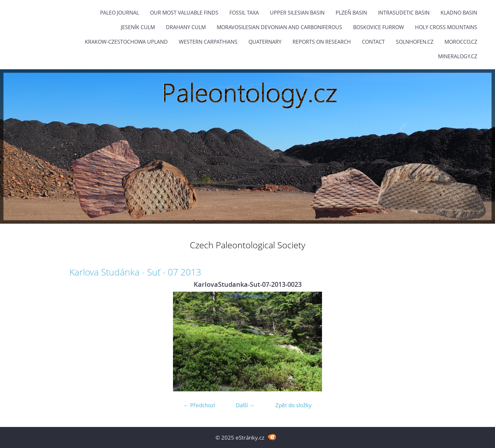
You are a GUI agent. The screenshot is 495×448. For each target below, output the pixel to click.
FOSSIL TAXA (244, 13)
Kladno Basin (459, 13)
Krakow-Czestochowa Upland (126, 42)
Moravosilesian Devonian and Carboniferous (279, 27)
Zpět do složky (294, 405)
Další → (245, 405)
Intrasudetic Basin (404, 13)
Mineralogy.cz (458, 56)
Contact (373, 42)
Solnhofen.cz (415, 42)
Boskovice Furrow (379, 27)
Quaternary (265, 42)
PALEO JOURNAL (120, 13)
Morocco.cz (461, 42)
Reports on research (322, 42)
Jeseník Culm (138, 27)
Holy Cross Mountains (446, 27)
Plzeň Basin (351, 13)
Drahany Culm (186, 27)
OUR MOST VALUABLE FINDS (184, 13)
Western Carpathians (208, 42)
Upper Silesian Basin (297, 13)
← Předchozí (199, 405)
